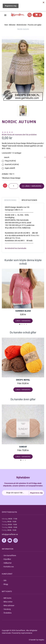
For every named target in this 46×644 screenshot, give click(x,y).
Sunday (23, 447)
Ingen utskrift (10, 168)
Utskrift (7, 157)
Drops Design (15, 178)
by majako (40, 640)
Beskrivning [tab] (10, 200)
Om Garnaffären (10, 555)
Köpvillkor (7, 559)
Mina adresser (9, 605)
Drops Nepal (23, 380)
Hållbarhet (8, 563)
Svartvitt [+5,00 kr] (12, 164)
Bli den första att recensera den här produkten (19, 135)
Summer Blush (23, 311)
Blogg (6, 584)
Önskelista (8, 613)
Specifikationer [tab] (29, 200)
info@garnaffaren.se (10, 534)
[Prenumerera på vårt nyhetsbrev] (23, 493)
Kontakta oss (9, 567)
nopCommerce (27, 633)
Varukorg (7, 609)
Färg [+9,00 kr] (10, 161)
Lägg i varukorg (32, 186)
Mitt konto (7, 598)
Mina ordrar (8, 602)
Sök (5, 580)
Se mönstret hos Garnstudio (16, 248)
